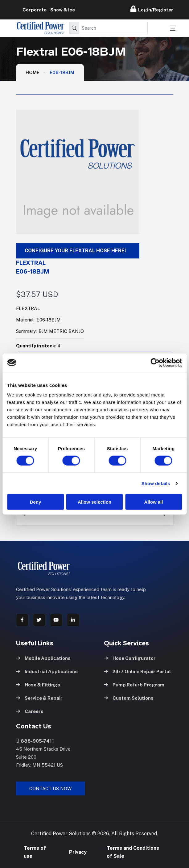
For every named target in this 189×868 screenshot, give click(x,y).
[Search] (113, 28)
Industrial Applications (47, 670)
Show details (156, 483)
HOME (33, 72)
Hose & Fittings (38, 683)
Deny (36, 502)
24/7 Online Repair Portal (137, 670)
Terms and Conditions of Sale (133, 851)
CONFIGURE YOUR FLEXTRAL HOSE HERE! (75, 251)
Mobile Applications (43, 657)
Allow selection (94, 502)
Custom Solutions (129, 697)
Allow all (154, 502)
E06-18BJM (62, 72)
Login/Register (152, 9)
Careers (30, 710)
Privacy (78, 851)
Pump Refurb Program (134, 683)
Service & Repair (39, 697)
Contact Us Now (50, 788)
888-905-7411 (35, 740)
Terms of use (35, 851)
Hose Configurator (130, 657)
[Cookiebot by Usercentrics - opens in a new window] (155, 363)
